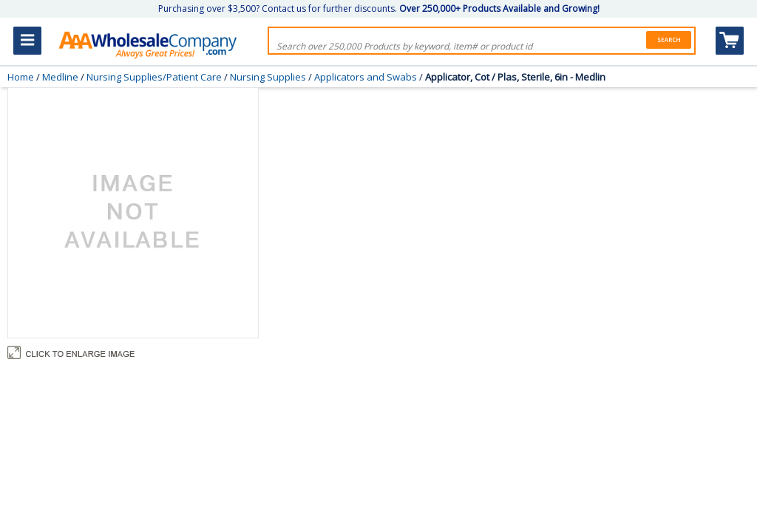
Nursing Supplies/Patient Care (154, 77)
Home (21, 77)
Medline (60, 77)
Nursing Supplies (268, 77)
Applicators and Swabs (366, 77)
